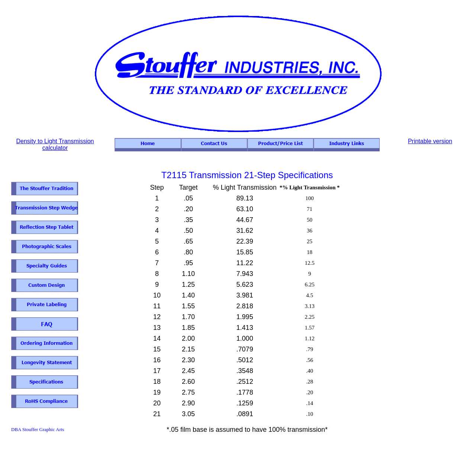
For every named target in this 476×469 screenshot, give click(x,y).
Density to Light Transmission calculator (55, 144)
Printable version (430, 141)
